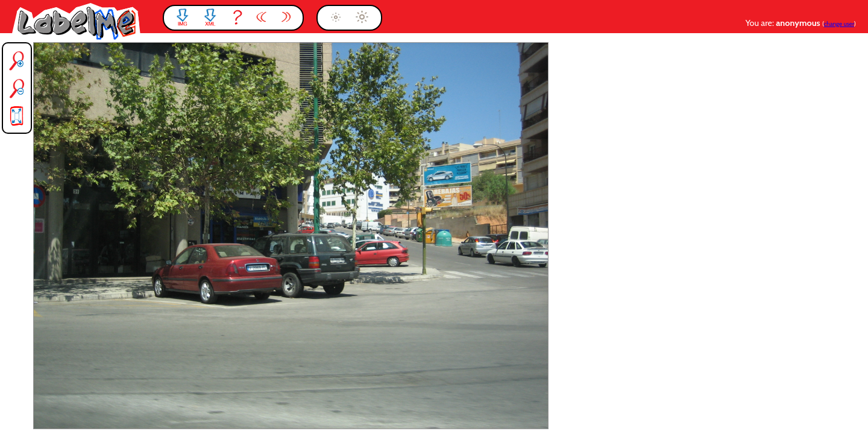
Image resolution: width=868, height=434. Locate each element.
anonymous (799, 23)
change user (839, 24)
